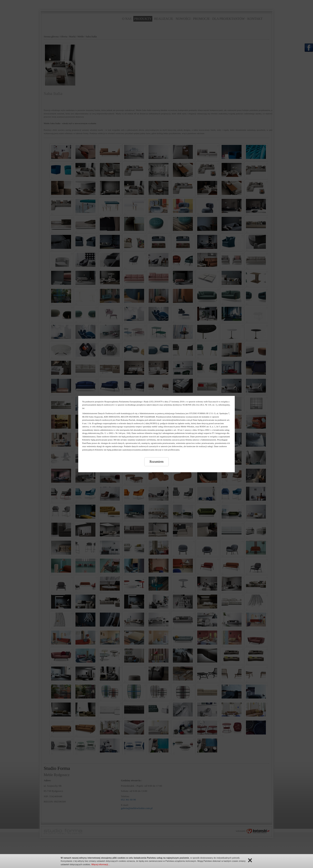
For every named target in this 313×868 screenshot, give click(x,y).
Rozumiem (156, 462)
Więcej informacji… (101, 864)
